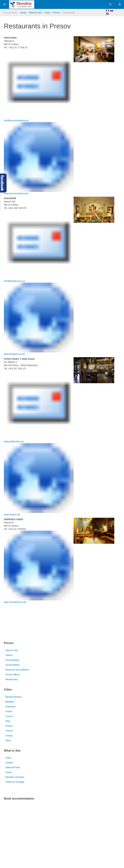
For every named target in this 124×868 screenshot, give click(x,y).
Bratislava (10, 707)
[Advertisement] (42, 623)
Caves (9, 772)
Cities (47, 13)
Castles (9, 763)
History (9, 655)
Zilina (8, 740)
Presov (57, 13)
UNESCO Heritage (15, 782)
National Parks (13, 767)
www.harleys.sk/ (12, 515)
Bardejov (10, 702)
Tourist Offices (13, 675)
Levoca (9, 716)
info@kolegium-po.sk (14, 281)
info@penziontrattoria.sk (16, 120)
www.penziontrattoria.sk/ (16, 193)
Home (23, 13)
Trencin (9, 731)
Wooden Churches (15, 777)
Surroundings (12, 660)
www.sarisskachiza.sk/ (15, 602)
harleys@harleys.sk (14, 442)
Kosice (9, 711)
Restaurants (12, 679)
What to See (35, 13)
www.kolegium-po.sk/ (15, 354)
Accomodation (13, 665)
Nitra (8, 721)
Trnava (9, 736)
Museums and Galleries (17, 670)
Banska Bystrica (14, 697)
